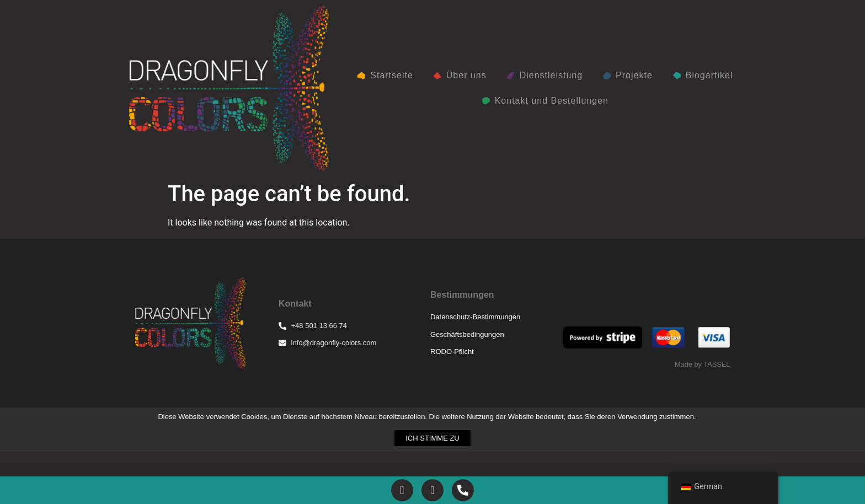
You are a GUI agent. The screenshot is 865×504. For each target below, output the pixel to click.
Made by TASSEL (703, 364)
